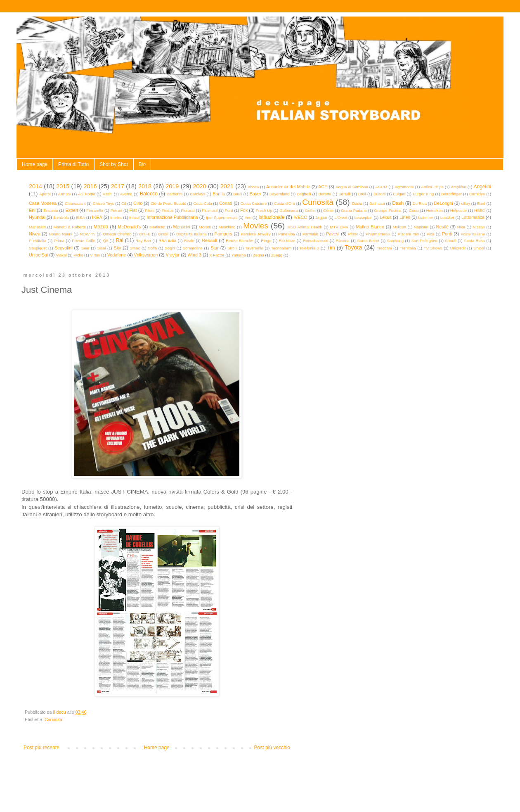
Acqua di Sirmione (352, 187)
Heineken (435, 210)
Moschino (227, 227)
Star (215, 248)
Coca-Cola (202, 203)
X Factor (217, 255)
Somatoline (193, 248)
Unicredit (458, 248)
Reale (189, 241)
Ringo (266, 241)
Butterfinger (451, 194)
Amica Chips (433, 187)
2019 (172, 186)
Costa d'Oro (285, 203)
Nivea (35, 234)
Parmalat (310, 234)
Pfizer (353, 234)
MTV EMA (339, 227)
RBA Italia (167, 241)
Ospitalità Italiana (191, 234)
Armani (64, 194)
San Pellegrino (424, 241)
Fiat (133, 210)
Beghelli (304, 194)
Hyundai (37, 217)
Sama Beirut (368, 241)
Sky (117, 248)
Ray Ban (143, 241)
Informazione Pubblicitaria (172, 217)
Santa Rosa (474, 241)
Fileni (150, 210)
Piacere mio (408, 234)
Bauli (238, 194)
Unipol (479, 248)
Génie (329, 210)
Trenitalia (408, 248)
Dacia (357, 203)
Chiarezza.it (75, 203)
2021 (227, 186)
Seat (85, 248)
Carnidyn (477, 194)
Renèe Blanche (239, 241)
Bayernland (280, 194)
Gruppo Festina (388, 210)
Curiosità (318, 202)
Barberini (175, 194)
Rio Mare (287, 241)
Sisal (102, 248)
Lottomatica (473, 217)
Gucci (414, 210)
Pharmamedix (378, 234)
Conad (226, 203)
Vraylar (173, 255)
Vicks (78, 255)
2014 (35, 186)
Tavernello (254, 248)
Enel (481, 203)
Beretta (325, 194)
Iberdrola (61, 217)
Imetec (116, 217)
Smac (135, 248)
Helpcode (459, 210)
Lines (405, 217)
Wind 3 (194, 255)
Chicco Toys (104, 203)
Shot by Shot (114, 164)
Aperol (45, 194)
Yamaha (239, 255)
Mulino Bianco (370, 227)
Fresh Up (264, 210)
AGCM (381, 187)
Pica (431, 234)
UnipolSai (38, 255)
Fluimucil (210, 210)
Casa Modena (43, 203)
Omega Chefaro (117, 234)
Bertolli (344, 194)
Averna (126, 194)
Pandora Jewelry (255, 234)
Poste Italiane (473, 234)
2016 (90, 186)
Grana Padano (354, 210)
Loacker (447, 217)
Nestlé (443, 227)
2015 (63, 186)
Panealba (287, 234)
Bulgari (399, 194)
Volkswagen (146, 255)
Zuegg (277, 255)
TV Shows (433, 248)
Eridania (51, 210)
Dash (398, 203)
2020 (200, 186)
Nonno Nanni (60, 234)
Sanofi (450, 241)
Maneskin (37, 227)
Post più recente (41, 748)
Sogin (170, 248)
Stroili (232, 248)
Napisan (421, 227)
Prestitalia (38, 241)
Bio (142, 164)
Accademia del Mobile (288, 187)
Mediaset (157, 227)
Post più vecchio (272, 748)
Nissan (479, 227)
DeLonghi (443, 203)
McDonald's (129, 227)
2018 (145, 186)
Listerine (425, 217)
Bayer (255, 194)
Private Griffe (84, 241)
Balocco (149, 194)
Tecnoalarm (281, 248)
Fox (244, 210)
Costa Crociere (253, 203)
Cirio (138, 203)
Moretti (205, 227)
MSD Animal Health (305, 227)
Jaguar (321, 217)
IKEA (97, 217)
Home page (35, 164)
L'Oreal (341, 217)
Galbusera (288, 210)
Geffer (311, 210)
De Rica (420, 203)
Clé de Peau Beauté (168, 203)
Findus (168, 210)
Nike (461, 227)
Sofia (152, 248)
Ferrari (116, 210)
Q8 (105, 241)
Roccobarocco (316, 241)
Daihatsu (377, 203)
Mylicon (400, 227)
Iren (248, 217)
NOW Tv (87, 234)
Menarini (182, 227)
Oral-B (145, 234)
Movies (256, 226)
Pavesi (333, 234)
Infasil (134, 217)
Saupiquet (38, 248)
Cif (124, 203)
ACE (323, 187)
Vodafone (117, 255)
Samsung (396, 241)
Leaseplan (363, 217)
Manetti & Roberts (70, 227)
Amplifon (458, 187)
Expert (72, 210)
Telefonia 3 (309, 248)
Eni (32, 210)
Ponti (447, 234)
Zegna (259, 255)
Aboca (253, 187)
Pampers (223, 234)
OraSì (163, 234)
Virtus (95, 255)
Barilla (219, 194)
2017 (118, 186)
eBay (466, 203)
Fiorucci (188, 210)
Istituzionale (271, 217)
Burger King (423, 194)
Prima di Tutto (73, 164)
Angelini (482, 187)
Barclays (197, 194)
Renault (209, 240)
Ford (229, 210)
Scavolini (63, 248)
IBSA (80, 217)
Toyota (353, 247)
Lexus (386, 217)
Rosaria (343, 241)
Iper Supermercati (222, 217)
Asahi (108, 194)
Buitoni (379, 194)
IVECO (300, 217)
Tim (331, 248)
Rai (120, 240)
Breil (362, 194)
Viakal (61, 255)
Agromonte (404, 187)
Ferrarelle (95, 210)
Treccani (384, 248)
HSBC (480, 210)
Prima (59, 241)
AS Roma (87, 194)
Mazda (101, 227)
